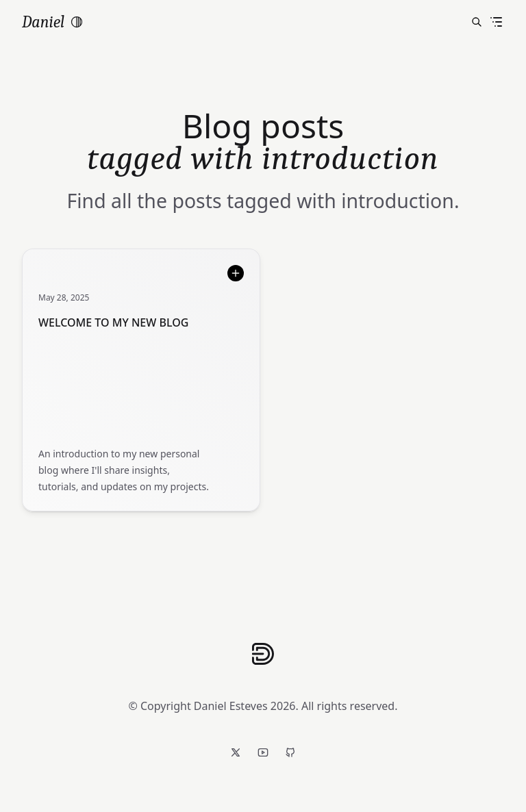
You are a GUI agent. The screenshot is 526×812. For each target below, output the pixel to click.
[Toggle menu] (496, 22)
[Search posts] (477, 22)
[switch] (77, 22)
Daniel (43, 22)
